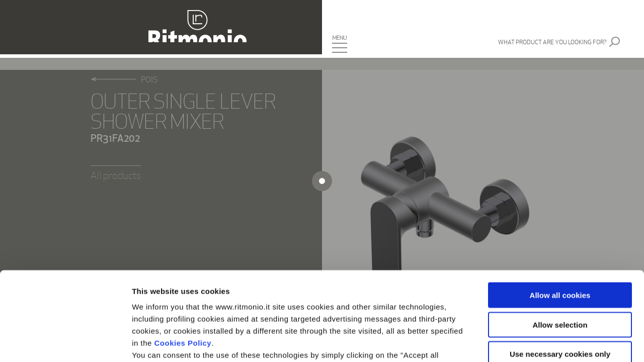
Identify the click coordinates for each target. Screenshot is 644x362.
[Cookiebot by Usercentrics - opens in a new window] (65, 342)
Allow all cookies (560, 207)
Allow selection (560, 236)
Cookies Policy (183, 255)
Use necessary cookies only (560, 266)
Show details (528, 342)
